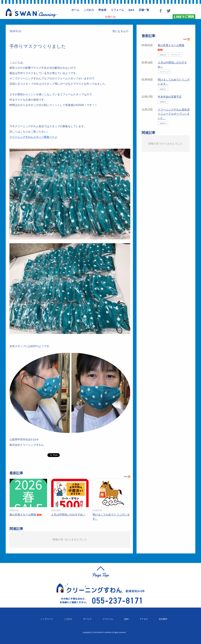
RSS (127, 477)
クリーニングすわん (31, 13)
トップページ (47, 619)
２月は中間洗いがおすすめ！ (68, 515)
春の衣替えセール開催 (23, 515)
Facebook (161, 11)
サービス (87, 619)
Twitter (169, 11)
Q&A (126, 619)
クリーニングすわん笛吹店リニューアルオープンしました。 (174, 114)
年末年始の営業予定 (170, 97)
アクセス (144, 619)
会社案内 (163, 619)
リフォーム (108, 619)
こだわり (68, 619)
